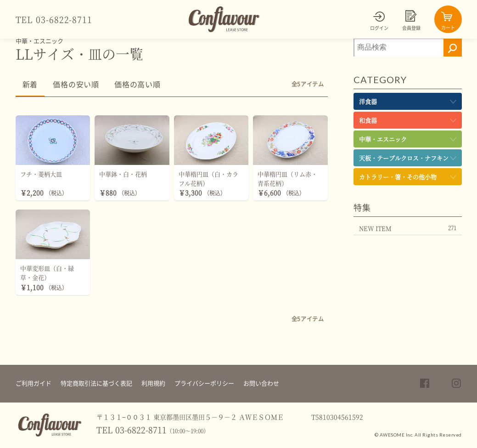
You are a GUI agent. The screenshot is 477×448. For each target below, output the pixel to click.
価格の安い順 (76, 85)
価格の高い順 (137, 85)
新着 (30, 85)
